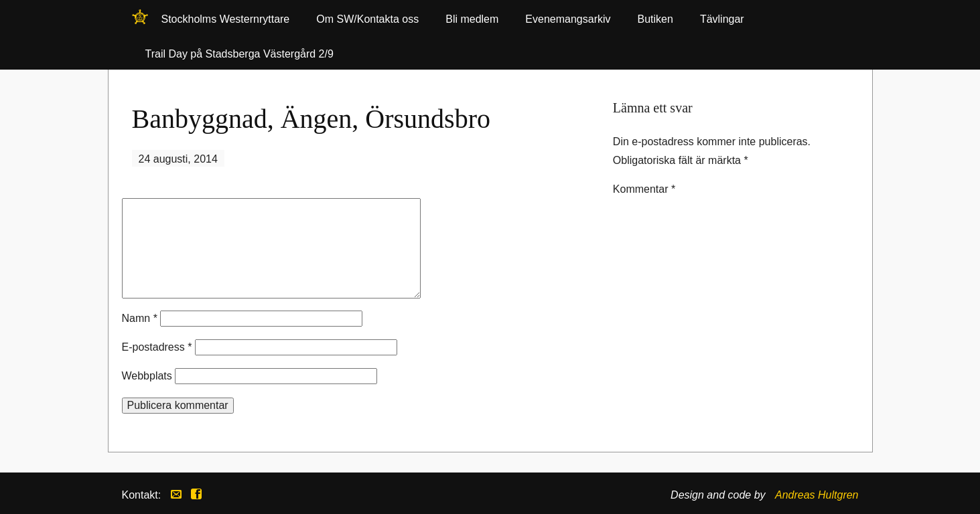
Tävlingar (722, 19)
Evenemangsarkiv (568, 19)
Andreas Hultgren (817, 495)
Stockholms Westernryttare (140, 21)
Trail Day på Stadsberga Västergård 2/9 (239, 54)
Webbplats (147, 376)
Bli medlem (472, 19)
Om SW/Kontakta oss (367, 19)
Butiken (655, 19)
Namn (140, 318)
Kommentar (644, 189)
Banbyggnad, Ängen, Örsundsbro (311, 119)
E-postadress (157, 347)
